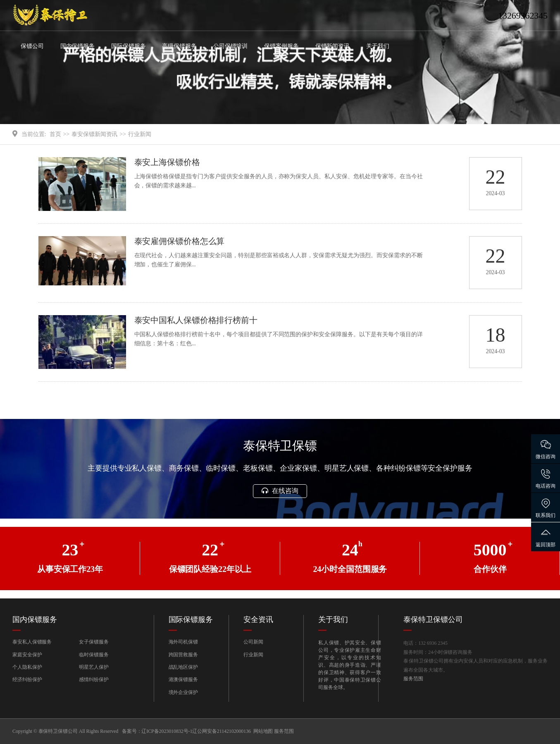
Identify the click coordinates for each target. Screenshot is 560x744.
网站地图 (263, 731)
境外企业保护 (183, 692)
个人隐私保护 (27, 667)
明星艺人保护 (94, 667)
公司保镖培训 (230, 46)
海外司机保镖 (183, 642)
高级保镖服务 (179, 46)
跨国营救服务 (183, 655)
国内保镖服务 (77, 46)
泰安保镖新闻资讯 (94, 134)
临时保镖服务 (94, 655)
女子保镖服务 (94, 642)
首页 (55, 134)
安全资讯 (258, 620)
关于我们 (378, 46)
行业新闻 (140, 134)
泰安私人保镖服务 (32, 642)
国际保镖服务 (128, 46)
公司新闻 (253, 642)
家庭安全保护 (27, 655)
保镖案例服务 (281, 46)
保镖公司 (32, 46)
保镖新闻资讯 (332, 46)
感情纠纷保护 (94, 679)
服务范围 (413, 679)
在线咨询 (280, 491)
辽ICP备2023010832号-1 (167, 731)
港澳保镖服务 (183, 679)
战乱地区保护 (183, 667)
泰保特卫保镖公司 (433, 620)
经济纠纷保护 (27, 679)
